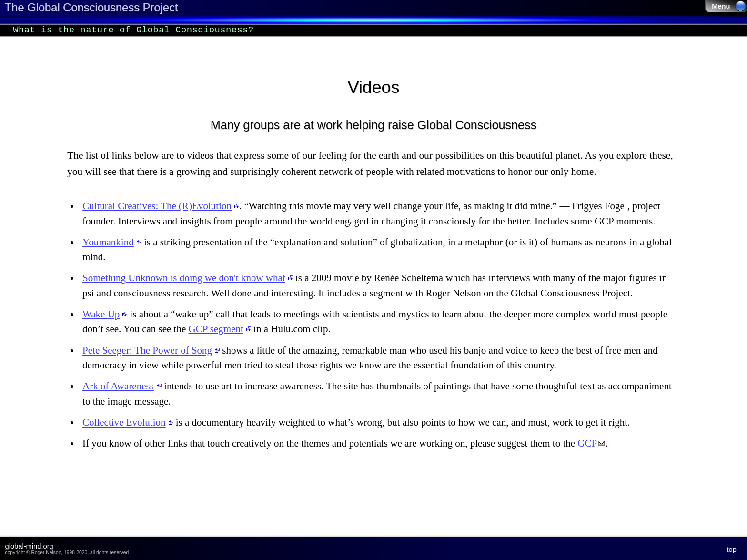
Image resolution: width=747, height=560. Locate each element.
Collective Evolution (124, 422)
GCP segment (216, 329)
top (732, 550)
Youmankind (108, 242)
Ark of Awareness (118, 386)
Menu (729, 6)
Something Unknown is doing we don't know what (184, 278)
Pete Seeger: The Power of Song (147, 350)
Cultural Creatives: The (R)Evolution (157, 206)
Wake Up (101, 314)
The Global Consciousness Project (91, 8)
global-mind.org (29, 546)
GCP (587, 443)
